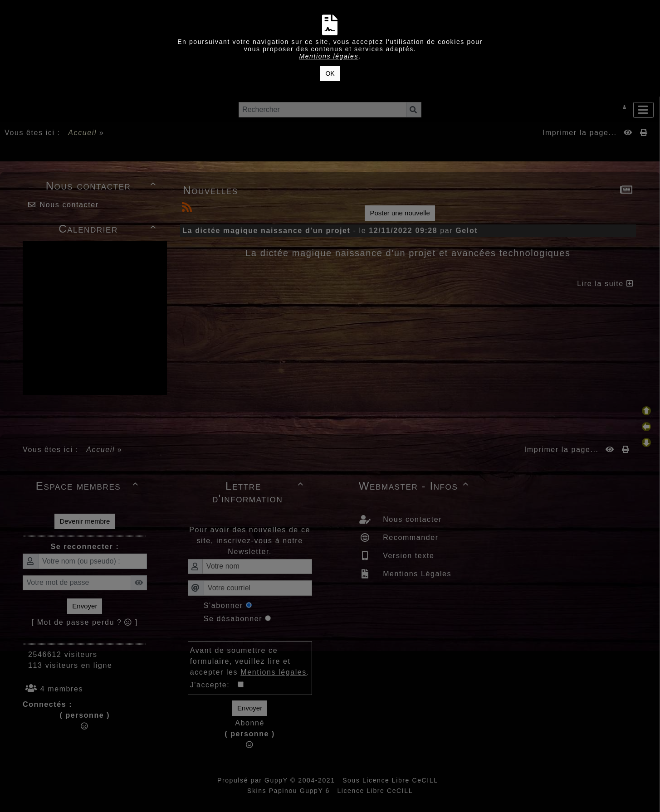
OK (330, 73)
